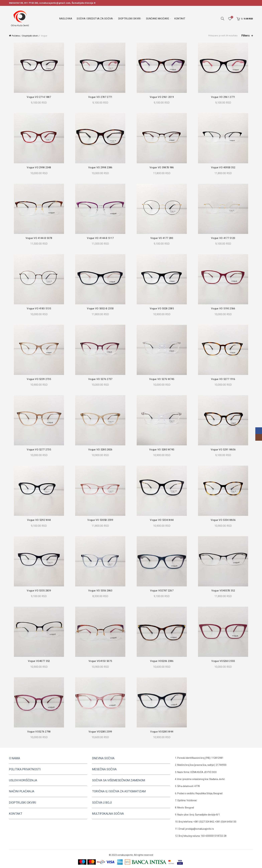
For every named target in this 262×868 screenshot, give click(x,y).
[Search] (223, 19)
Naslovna (66, 19)
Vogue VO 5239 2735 (38, 379)
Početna (16, 36)
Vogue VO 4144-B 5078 (38, 238)
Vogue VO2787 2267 (162, 591)
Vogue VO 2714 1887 (38, 97)
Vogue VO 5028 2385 (162, 309)
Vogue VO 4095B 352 (224, 167)
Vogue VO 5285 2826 (100, 450)
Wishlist (232, 17)
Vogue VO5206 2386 (162, 661)
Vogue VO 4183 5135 (38, 309)
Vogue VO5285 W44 (162, 732)
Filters (246, 36)
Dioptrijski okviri (129, 19)
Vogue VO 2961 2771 (224, 97)
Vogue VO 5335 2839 (38, 591)
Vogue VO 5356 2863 (100, 591)
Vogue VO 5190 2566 (224, 309)
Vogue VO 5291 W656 (224, 450)
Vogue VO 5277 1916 (224, 379)
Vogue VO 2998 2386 (100, 167)
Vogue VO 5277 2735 (38, 450)
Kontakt (180, 19)
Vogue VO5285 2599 (100, 732)
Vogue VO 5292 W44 (38, 520)
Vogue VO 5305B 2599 (100, 520)
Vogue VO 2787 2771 (100, 97)
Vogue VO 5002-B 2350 (100, 309)
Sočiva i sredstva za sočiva (95, 19)
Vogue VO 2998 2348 (38, 167)
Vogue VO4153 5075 (100, 661)
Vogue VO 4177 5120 (224, 238)
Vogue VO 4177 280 (162, 238)
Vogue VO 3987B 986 (162, 167)
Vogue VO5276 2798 (38, 732)
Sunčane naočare (158, 19)
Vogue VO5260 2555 (224, 661)
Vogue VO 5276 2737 (100, 379)
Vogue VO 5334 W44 (162, 520)
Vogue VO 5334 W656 (224, 520)
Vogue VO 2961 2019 (162, 97)
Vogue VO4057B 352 (224, 591)
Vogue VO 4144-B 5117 (100, 238)
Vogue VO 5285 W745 (162, 450)
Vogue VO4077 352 (38, 661)
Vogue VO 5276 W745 (162, 379)
